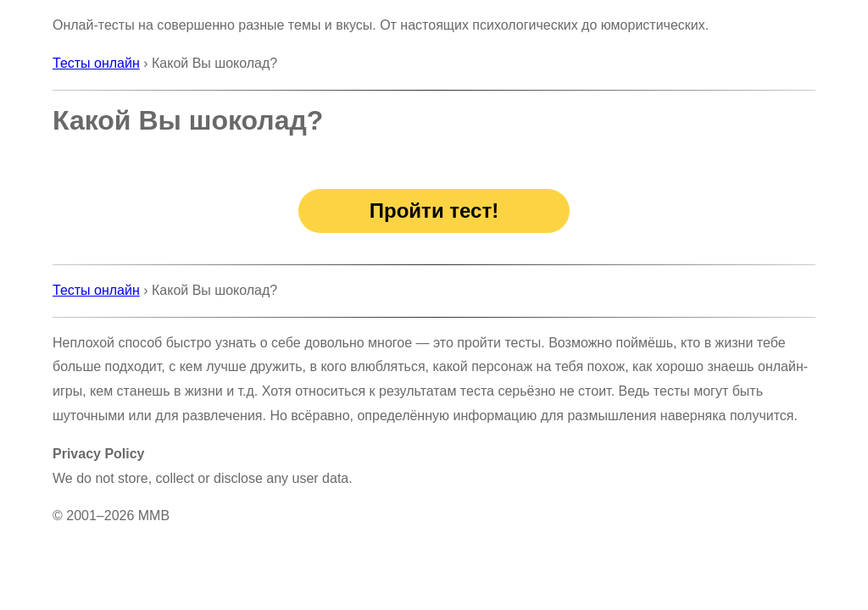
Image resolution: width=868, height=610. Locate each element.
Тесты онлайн (96, 63)
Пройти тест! (434, 211)
